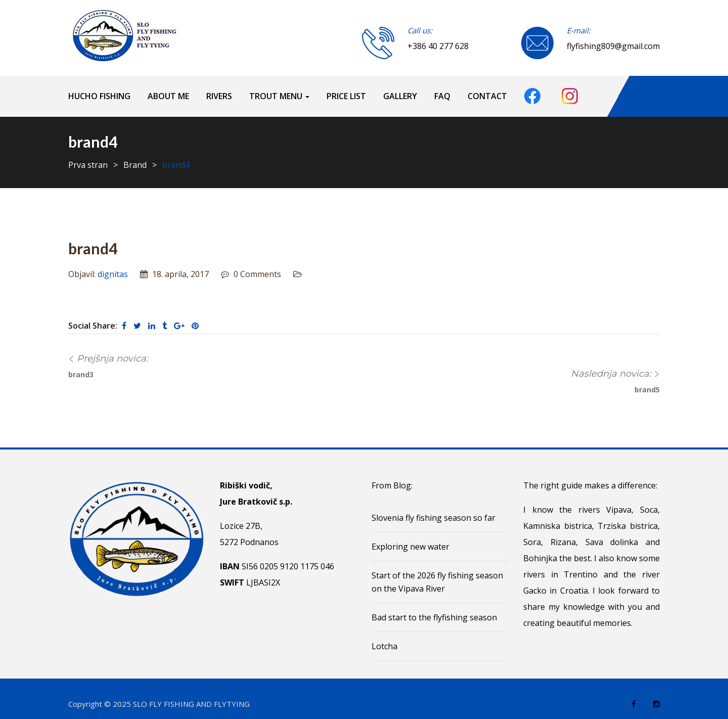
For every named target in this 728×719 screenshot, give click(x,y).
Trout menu (279, 96)
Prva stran (88, 165)
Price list (346, 96)
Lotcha (384, 646)
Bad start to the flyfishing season (434, 617)
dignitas (113, 274)
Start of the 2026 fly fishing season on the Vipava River (437, 582)
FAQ (442, 96)
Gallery (400, 96)
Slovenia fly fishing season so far (434, 518)
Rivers (219, 96)
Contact (487, 96)
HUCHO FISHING (99, 96)
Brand (135, 165)
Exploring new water (411, 547)
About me (168, 96)
